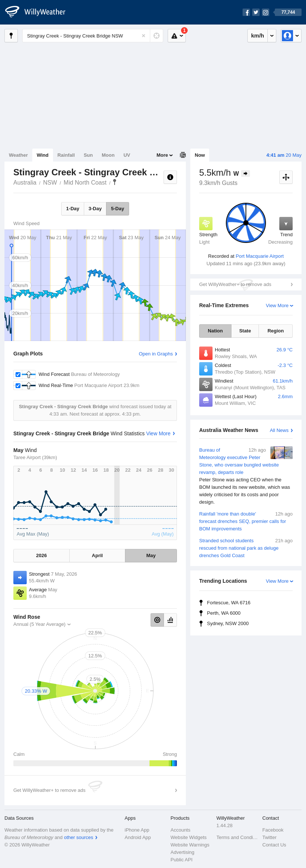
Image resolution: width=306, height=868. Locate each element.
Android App (138, 837)
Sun (88, 155)
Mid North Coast (85, 183)
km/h (258, 35)
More (162, 155)
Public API (182, 860)
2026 (41, 555)
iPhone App (137, 830)
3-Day (95, 209)
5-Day (117, 209)
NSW (50, 183)
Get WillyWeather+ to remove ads (235, 284)
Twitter (269, 837)
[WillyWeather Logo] (39, 12)
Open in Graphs (156, 354)
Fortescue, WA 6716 (229, 603)
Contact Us (274, 845)
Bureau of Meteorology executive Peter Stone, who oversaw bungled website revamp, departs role (246, 476)
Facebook (273, 830)
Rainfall (66, 155)
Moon (108, 155)
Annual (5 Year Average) (40, 624)
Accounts (180, 830)
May (151, 555)
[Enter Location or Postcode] (93, 36)
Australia (25, 183)
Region (276, 331)
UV (127, 155)
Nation (215, 331)
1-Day (73, 209)
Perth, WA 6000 (224, 613)
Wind (43, 155)
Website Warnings (190, 845)
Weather (18, 155)
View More (277, 305)
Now (200, 155)
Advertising (182, 852)
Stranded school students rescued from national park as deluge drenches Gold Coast (246, 548)
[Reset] (144, 36)
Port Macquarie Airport (260, 256)
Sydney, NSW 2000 (228, 623)
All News (279, 430)
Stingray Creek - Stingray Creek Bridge (115, 182)
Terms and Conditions (237, 837)
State (245, 331)
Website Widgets (189, 837)
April (98, 555)
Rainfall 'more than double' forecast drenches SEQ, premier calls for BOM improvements (246, 521)
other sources (78, 837)
